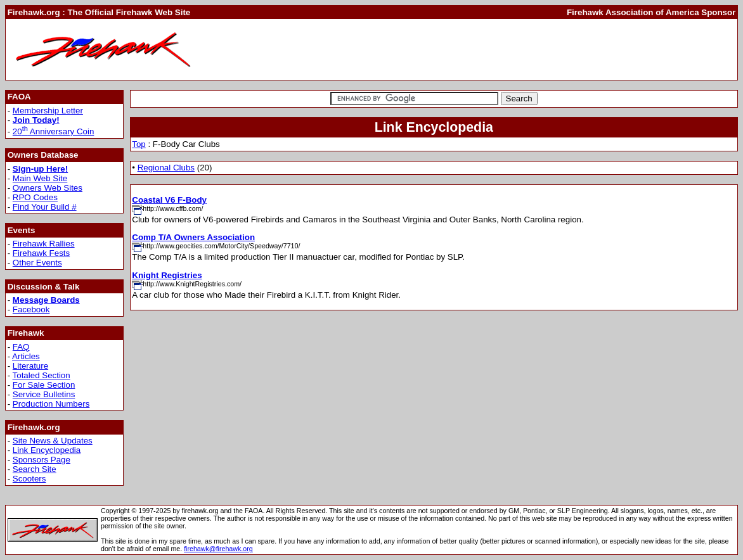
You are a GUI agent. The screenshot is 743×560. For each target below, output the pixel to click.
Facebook (31, 309)
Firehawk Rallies (44, 244)
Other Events (37, 263)
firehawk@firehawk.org (218, 549)
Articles (26, 356)
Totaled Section (42, 375)
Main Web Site (40, 178)
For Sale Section (44, 385)
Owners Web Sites (48, 188)
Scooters (29, 479)
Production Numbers (51, 404)
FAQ (21, 347)
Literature (30, 366)
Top (139, 144)
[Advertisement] (505, 49)
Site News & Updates (53, 441)
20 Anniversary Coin (54, 131)
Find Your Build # (45, 207)
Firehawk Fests (41, 253)
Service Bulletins (44, 394)
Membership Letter (48, 111)
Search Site (35, 469)
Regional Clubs (166, 168)
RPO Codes (35, 197)
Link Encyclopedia (47, 450)
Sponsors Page (42, 460)
